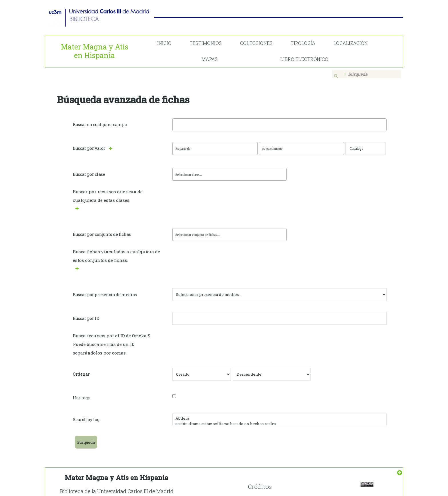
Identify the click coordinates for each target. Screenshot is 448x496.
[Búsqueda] (367, 74)
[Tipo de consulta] (302, 145)
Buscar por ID (86, 313)
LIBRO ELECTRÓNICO (304, 59)
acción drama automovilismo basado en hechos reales (280, 419)
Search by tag (86, 415)
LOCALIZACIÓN (351, 43)
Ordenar (81, 369)
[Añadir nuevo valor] (114, 144)
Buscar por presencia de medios (105, 290)
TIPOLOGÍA (303, 43)
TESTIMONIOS (206, 43)
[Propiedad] (215, 145)
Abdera (280, 414)
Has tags (81, 393)
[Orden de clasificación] (272, 369)
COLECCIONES (256, 43)
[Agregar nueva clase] (80, 204)
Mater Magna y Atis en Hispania (95, 51)
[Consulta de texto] (365, 145)
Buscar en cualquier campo (100, 120)
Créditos (260, 481)
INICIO (164, 43)
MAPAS (210, 59)
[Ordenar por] (202, 369)
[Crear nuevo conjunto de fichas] (80, 264)
